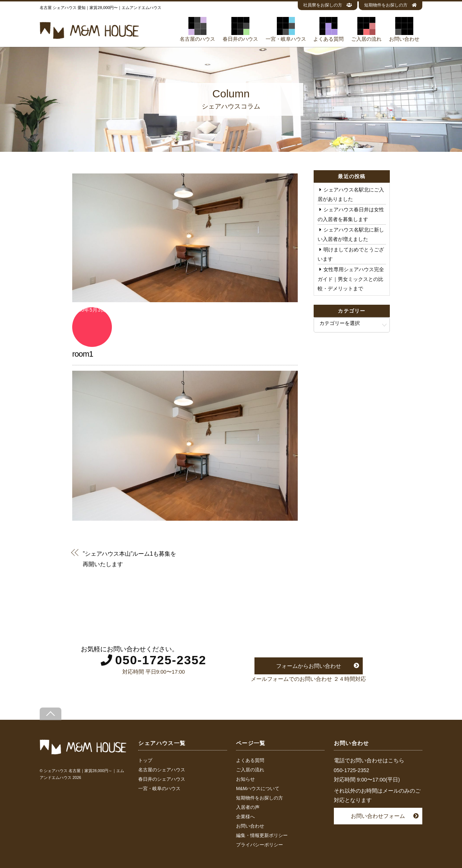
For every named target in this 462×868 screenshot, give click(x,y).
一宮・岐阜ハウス (286, 29)
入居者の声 (248, 807)
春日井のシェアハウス (162, 779)
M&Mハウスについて (258, 789)
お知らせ (245, 779)
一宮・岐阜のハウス (159, 789)
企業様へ (245, 817)
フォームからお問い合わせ (309, 666)
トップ (145, 761)
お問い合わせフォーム (378, 816)
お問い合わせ (404, 29)
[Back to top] (51, 714)
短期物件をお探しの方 (391, 5)
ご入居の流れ (366, 29)
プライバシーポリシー (260, 845)
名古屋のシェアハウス (162, 770)
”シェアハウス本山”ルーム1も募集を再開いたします (129, 559)
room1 (83, 354)
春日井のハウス (240, 29)
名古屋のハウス (197, 29)
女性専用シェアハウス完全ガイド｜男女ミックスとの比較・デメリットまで (351, 279)
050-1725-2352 (161, 660)
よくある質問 (328, 29)
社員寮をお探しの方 (328, 5)
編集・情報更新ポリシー (262, 836)
